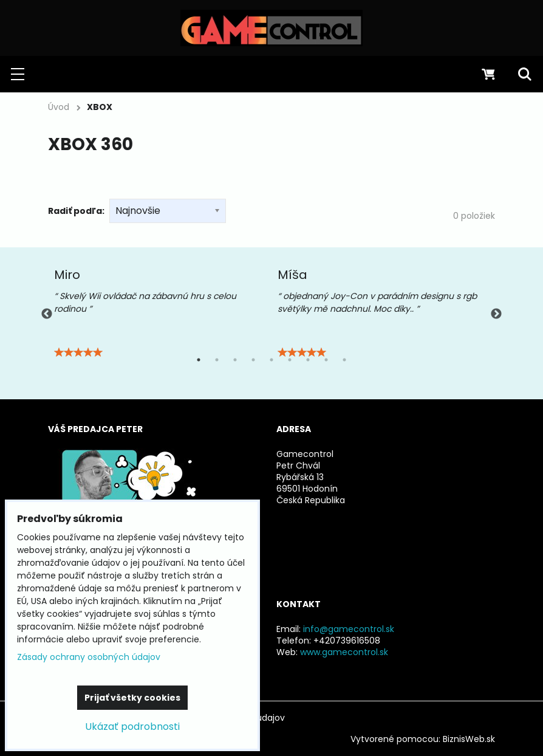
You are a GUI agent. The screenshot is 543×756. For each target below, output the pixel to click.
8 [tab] (326, 360)
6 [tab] (290, 360)
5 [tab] (271, 360)
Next (496, 314)
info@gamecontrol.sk (349, 629)
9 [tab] (344, 360)
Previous (47, 314)
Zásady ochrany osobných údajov (89, 657)
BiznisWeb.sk (469, 739)
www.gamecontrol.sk (344, 652)
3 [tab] (235, 360)
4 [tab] (253, 360)
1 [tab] (199, 360)
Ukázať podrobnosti (132, 727)
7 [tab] (308, 360)
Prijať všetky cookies (132, 698)
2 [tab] (217, 360)
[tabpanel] (160, 314)
